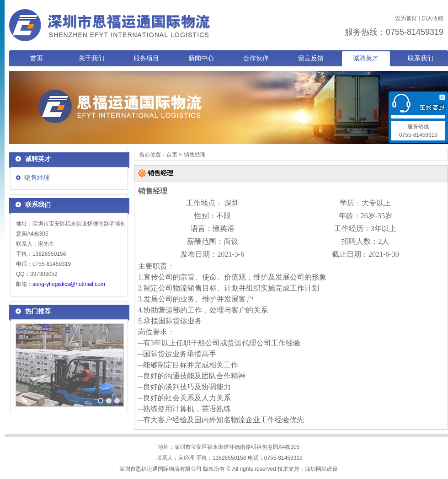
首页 (37, 58)
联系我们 (421, 58)
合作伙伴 (256, 58)
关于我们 (91, 58)
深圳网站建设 (321, 469)
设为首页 (406, 18)
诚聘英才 (366, 58)
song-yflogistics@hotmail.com (69, 284)
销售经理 (37, 178)
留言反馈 (311, 58)
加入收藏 (432, 18)
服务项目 (146, 58)
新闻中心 (201, 58)
